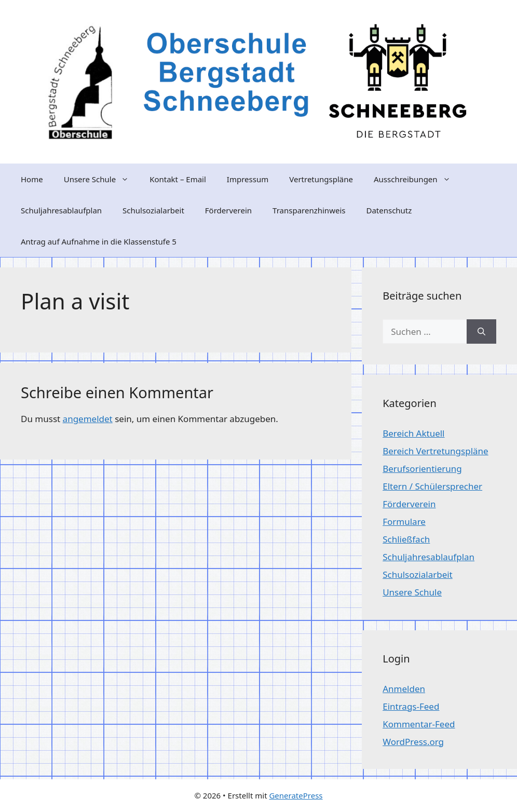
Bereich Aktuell (413, 433)
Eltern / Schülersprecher (432, 486)
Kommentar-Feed (419, 724)
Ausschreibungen (417, 179)
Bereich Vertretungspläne (435, 451)
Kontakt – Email (178, 179)
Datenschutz (389, 210)
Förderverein (228, 210)
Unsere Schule (101, 179)
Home (32, 179)
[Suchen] (481, 332)
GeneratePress (296, 795)
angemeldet (88, 419)
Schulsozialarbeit (153, 210)
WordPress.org (413, 742)
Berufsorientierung (422, 469)
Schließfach (406, 539)
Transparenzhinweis (309, 210)
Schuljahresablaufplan (61, 210)
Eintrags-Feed (411, 706)
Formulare (404, 522)
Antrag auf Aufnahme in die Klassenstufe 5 (99, 241)
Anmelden (404, 689)
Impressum (248, 179)
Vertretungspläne (321, 179)
